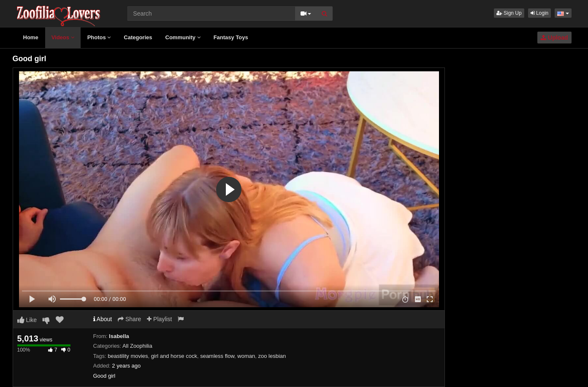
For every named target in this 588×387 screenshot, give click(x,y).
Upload (554, 38)
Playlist (159, 319)
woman (246, 356)
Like (27, 320)
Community (183, 37)
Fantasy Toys (231, 37)
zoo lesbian (272, 356)
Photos (99, 37)
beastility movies (128, 356)
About (103, 319)
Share (129, 319)
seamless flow (217, 356)
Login (540, 13)
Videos (63, 37)
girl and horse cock (174, 356)
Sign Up (509, 13)
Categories (138, 37)
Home (31, 37)
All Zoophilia (137, 346)
